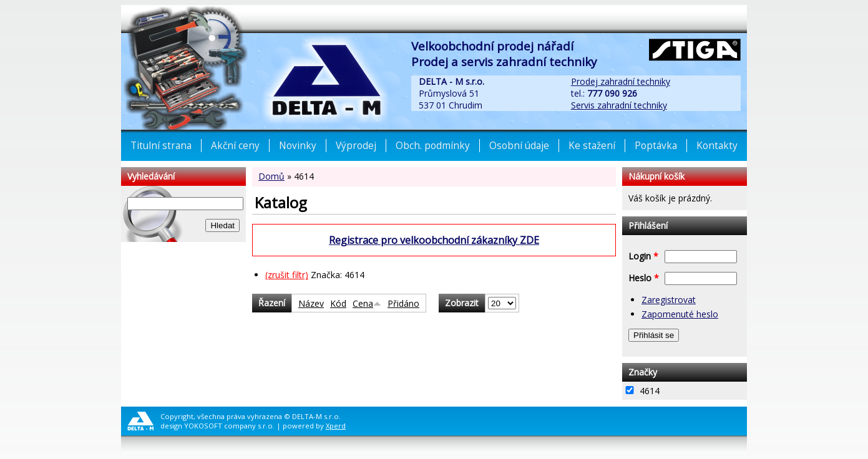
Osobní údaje (519, 146)
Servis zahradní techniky (619, 105)
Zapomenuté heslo (680, 314)
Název (311, 303)
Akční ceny (235, 146)
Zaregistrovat (669, 300)
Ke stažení (592, 146)
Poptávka (656, 146)
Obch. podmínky (433, 146)
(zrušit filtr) (287, 275)
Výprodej (356, 146)
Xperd (336, 426)
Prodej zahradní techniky (621, 81)
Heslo (644, 278)
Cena (367, 303)
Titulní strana (161, 146)
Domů (271, 176)
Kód (338, 303)
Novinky (298, 146)
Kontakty (717, 146)
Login (643, 256)
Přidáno (403, 303)
